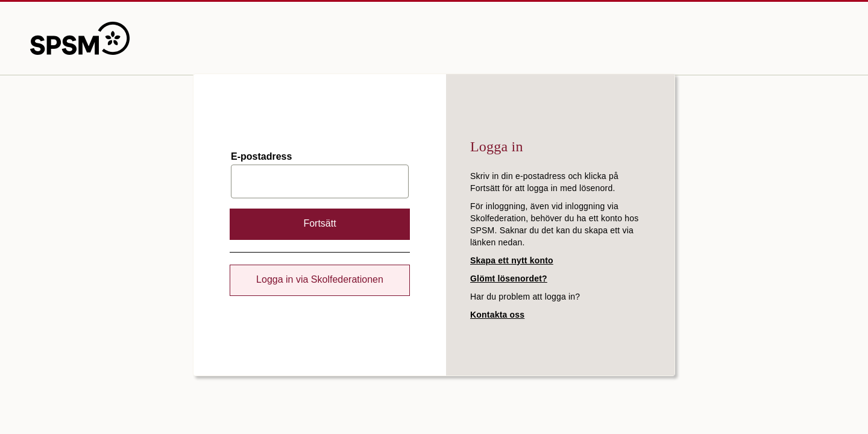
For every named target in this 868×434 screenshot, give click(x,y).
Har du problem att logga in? (525, 297)
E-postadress (261, 157)
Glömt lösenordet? (509, 278)
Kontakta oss (497, 315)
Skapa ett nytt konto (512, 260)
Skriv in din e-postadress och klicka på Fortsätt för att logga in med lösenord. (544, 182)
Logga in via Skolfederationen (320, 279)
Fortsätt (319, 223)
